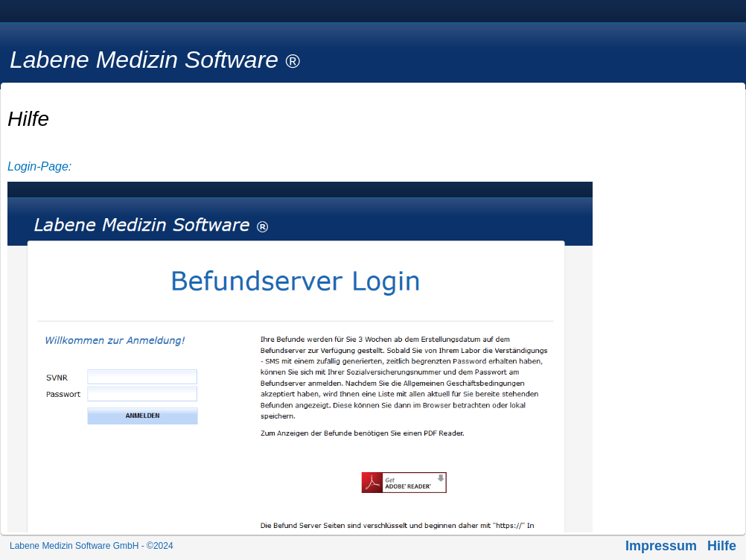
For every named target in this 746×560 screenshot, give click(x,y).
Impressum (661, 546)
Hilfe (722, 546)
